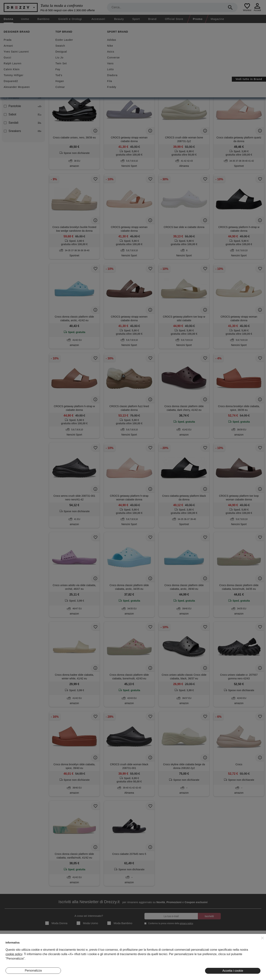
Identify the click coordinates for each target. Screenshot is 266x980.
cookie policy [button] (14, 954)
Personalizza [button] (33, 971)
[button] (262, 938)
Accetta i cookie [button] (233, 971)
